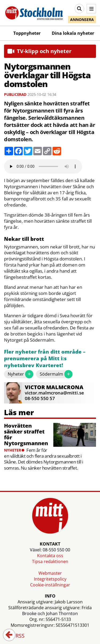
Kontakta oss (50, 556)
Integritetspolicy (50, 579)
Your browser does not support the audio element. (43, 166)
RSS (16, 636)
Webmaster (50, 573)
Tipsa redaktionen (50, 561)
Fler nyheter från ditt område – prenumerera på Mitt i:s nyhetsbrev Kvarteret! (45, 359)
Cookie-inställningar (50, 585)
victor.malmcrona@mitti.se (54, 393)
